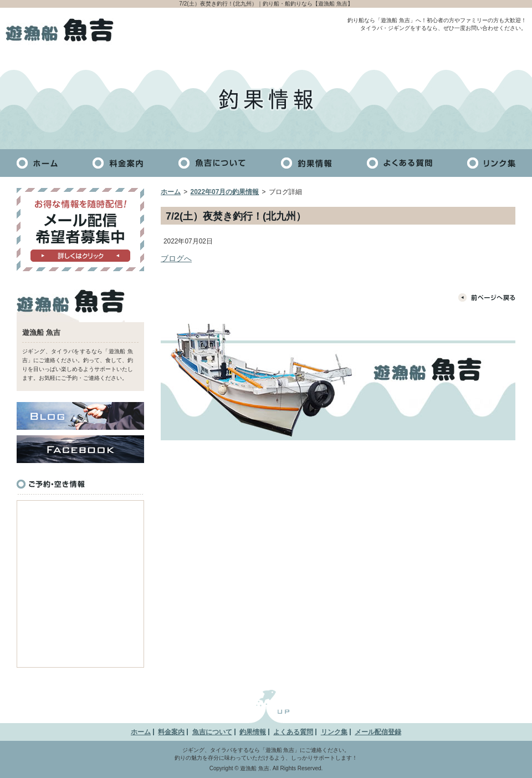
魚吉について (212, 732)
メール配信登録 (378, 732)
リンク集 (334, 732)
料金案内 (171, 732)
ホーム (171, 192)
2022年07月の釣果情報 (225, 192)
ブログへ (176, 258)
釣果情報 (253, 732)
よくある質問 (293, 732)
